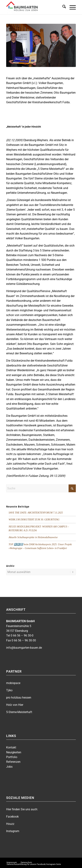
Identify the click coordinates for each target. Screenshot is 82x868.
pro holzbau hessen (19, 698)
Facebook (12, 817)
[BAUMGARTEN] (34, 7)
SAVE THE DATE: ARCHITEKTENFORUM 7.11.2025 (36, 513)
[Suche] (62, 7)
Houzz (10, 824)
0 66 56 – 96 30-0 (22, 635)
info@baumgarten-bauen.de (24, 648)
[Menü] (71, 7)
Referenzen (13, 762)
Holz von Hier (15, 705)
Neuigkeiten (14, 752)
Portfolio (12, 757)
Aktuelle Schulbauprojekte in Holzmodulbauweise (33, 537)
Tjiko (9, 690)
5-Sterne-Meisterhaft (19, 712)
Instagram (13, 831)
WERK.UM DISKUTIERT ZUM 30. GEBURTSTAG (34, 520)
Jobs (9, 767)
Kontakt (11, 747)
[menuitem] (62, 7)
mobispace (13, 683)
